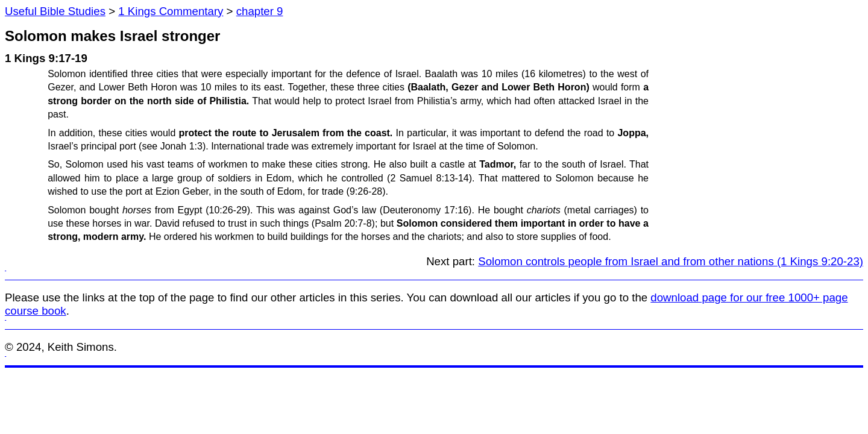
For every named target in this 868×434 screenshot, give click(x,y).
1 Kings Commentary (171, 11)
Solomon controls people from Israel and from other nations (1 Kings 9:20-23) (671, 261)
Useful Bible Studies (55, 11)
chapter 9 (260, 11)
